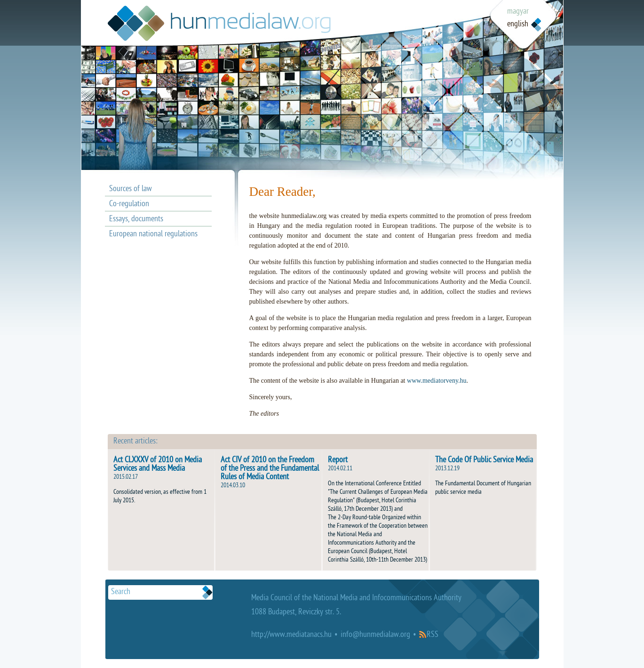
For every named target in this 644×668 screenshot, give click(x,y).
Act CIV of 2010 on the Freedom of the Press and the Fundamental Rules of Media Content (270, 469)
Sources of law (131, 189)
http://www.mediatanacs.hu (291, 635)
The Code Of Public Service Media (484, 461)
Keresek (207, 592)
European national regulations (153, 235)
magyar (518, 12)
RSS (433, 635)
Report (338, 461)
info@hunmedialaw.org (375, 635)
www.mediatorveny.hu (437, 381)
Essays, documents (136, 220)
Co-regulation (129, 205)
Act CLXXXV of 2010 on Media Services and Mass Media (158, 465)
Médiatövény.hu (219, 23)
